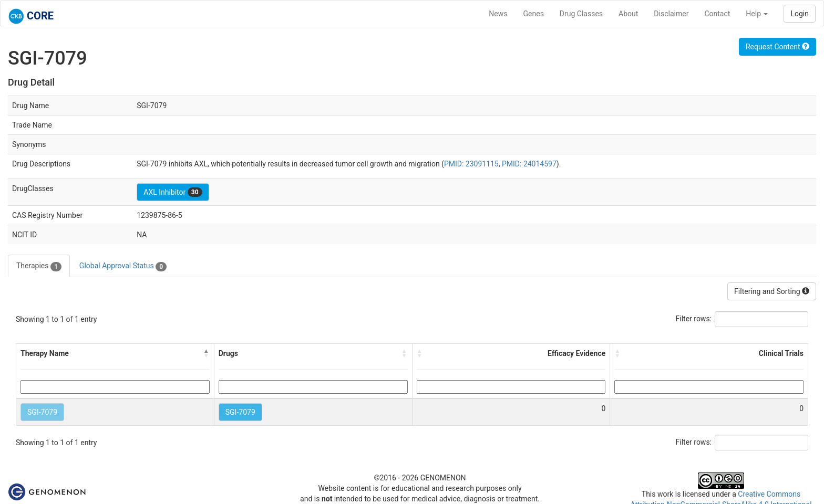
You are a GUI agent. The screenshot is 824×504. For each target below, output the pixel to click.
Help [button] (757, 14)
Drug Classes (581, 14)
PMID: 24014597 (529, 164)
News (498, 14)
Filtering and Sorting (772, 291)
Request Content (777, 47)
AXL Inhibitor (173, 192)
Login (800, 14)
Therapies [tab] (39, 266)
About (628, 14)
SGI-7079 (42, 412)
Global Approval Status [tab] (123, 266)
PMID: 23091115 (471, 164)
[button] (207, 353)
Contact (717, 14)
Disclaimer (671, 14)
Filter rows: (694, 319)
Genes (534, 14)
